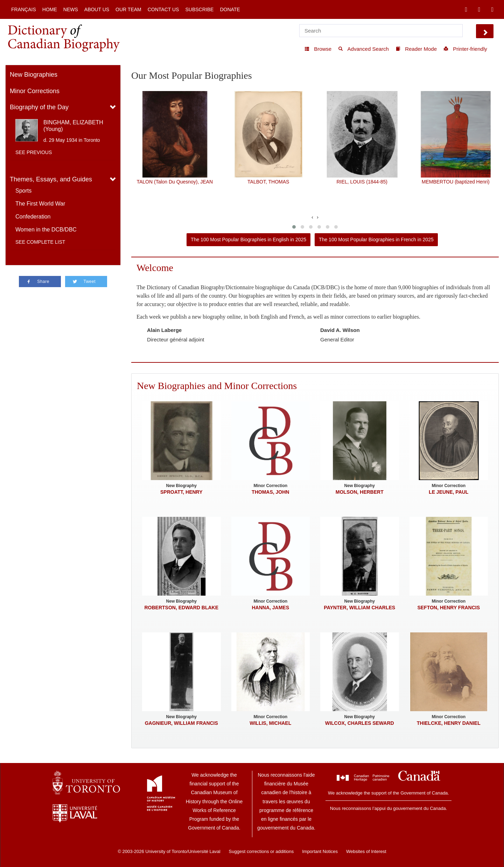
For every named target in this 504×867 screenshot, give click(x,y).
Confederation (33, 217)
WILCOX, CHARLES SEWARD (360, 723)
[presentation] (312, 217)
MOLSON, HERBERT (360, 492)
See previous (34, 152)
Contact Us (163, 9)
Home (50, 9)
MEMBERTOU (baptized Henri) (456, 182)
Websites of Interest (366, 851)
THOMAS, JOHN (270, 492)
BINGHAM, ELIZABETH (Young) (73, 126)
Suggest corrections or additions (261, 851)
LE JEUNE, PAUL (449, 492)
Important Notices (320, 851)
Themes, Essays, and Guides (51, 179)
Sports (23, 191)
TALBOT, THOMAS (268, 182)
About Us (97, 9)
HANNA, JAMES (270, 608)
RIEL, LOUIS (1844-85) (362, 182)
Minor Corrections (35, 91)
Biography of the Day (39, 107)
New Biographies (34, 75)
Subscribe (199, 9)
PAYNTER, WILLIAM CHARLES (359, 608)
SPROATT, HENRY (181, 492)
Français (24, 9)
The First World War (40, 204)
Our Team (128, 9)
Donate (230, 9)
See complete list (40, 242)
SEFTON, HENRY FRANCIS (449, 608)
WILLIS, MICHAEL (270, 723)
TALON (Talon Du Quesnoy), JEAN (175, 182)
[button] (294, 227)
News (71, 9)
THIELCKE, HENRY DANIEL (449, 723)
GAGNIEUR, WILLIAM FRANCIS (181, 723)
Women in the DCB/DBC (46, 230)
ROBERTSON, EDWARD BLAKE (181, 608)
